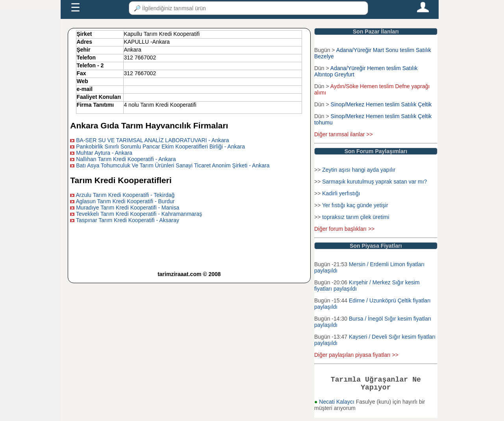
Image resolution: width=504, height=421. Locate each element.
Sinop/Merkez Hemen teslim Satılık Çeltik (381, 104)
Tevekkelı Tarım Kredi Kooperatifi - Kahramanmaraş (139, 214)
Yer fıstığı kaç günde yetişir (355, 205)
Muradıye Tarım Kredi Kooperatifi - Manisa (128, 208)
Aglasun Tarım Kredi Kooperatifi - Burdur (125, 201)
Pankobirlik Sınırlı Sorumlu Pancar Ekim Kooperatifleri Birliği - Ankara (160, 147)
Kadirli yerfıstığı (341, 193)
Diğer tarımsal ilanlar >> (344, 134)
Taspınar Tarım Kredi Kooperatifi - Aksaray (128, 220)
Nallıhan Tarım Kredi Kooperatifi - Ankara (126, 159)
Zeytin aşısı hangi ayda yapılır (359, 170)
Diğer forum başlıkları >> (344, 229)
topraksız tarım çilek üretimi (356, 217)
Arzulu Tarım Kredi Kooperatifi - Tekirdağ (125, 195)
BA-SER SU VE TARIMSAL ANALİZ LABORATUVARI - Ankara (152, 140)
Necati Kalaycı (337, 405)
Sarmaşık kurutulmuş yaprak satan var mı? (374, 182)
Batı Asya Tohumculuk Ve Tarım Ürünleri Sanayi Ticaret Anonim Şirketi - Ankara (173, 165)
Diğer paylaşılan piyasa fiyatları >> (356, 355)
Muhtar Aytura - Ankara (104, 153)
